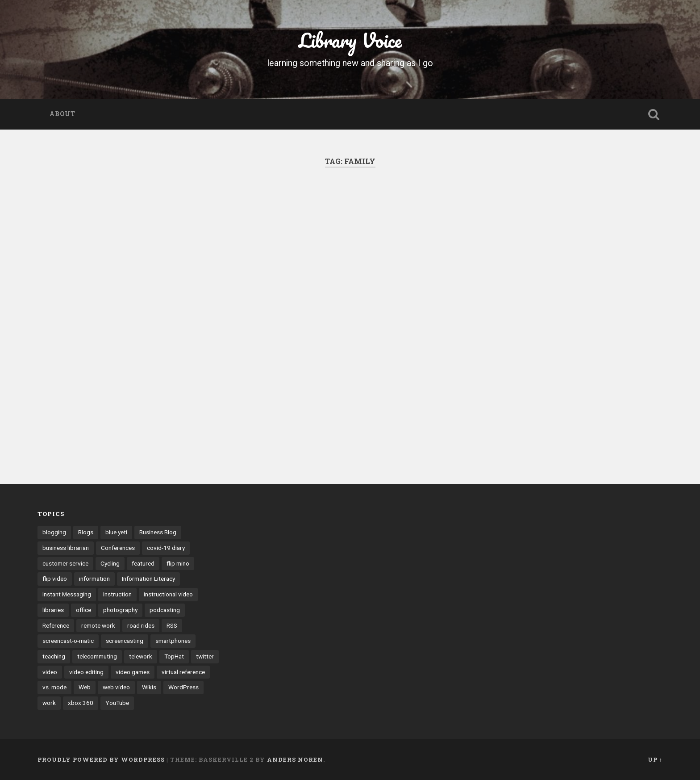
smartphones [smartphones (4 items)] (173, 641)
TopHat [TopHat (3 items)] (174, 656)
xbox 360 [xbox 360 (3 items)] (81, 703)
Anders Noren (295, 759)
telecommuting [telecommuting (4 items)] (97, 656)
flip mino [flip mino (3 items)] (178, 563)
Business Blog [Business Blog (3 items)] (158, 532)
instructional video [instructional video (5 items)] (168, 594)
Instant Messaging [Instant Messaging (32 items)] (67, 594)
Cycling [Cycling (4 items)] (110, 563)
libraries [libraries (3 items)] (53, 610)
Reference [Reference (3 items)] (56, 625)
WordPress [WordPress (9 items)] (183, 687)
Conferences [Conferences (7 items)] (118, 548)
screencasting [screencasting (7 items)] (125, 641)
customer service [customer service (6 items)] (65, 563)
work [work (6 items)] (49, 703)
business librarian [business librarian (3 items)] (66, 548)
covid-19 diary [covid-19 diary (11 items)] (166, 548)
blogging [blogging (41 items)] (54, 532)
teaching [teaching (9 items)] (54, 656)
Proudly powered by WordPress (101, 759)
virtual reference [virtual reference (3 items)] (183, 672)
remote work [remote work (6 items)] (98, 625)
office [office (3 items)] (83, 610)
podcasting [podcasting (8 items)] (165, 610)
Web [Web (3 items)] (85, 687)
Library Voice (350, 40)
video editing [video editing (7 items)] (86, 672)
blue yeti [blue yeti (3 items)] (116, 532)
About (62, 114)
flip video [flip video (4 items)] (55, 579)
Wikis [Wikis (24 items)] (149, 687)
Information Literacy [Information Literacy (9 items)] (148, 579)
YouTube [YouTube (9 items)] (117, 703)
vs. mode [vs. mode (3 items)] (54, 687)
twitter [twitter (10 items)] (205, 656)
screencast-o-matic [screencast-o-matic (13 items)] (68, 641)
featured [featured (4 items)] (143, 563)
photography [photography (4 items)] (120, 610)
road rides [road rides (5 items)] (141, 625)
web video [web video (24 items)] (116, 687)
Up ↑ (655, 759)
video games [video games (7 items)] (133, 672)
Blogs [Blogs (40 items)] (86, 532)
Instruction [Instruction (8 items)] (117, 594)
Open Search (654, 114)
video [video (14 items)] (50, 672)
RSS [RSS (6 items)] (172, 625)
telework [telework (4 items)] (141, 656)
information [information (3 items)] (94, 579)
